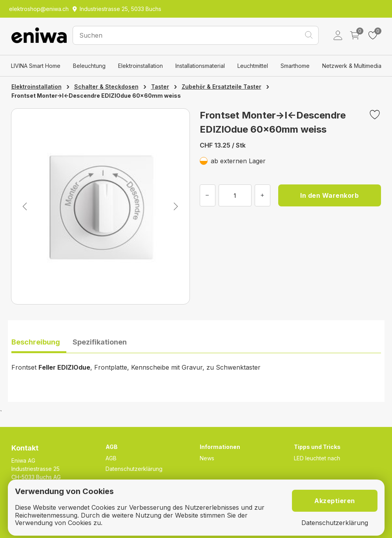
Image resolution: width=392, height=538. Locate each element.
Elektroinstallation (140, 66)
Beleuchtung (89, 66)
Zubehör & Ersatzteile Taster (222, 87)
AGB (111, 458)
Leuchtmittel (253, 66)
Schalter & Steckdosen (106, 87)
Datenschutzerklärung (134, 469)
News (207, 458)
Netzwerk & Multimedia (352, 66)
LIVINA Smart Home (36, 66)
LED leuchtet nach (317, 458)
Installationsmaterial (200, 66)
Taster (160, 87)
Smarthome (295, 66)
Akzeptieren (335, 501)
